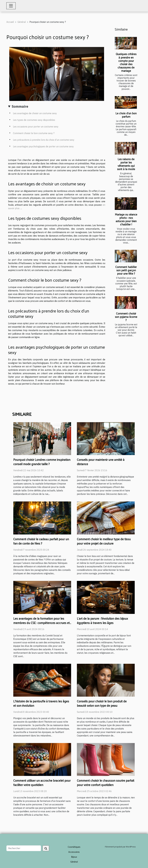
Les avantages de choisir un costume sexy (35, 113)
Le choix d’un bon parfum (126, 115)
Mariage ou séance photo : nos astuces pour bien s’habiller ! (126, 219)
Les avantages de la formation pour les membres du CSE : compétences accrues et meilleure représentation (41, 623)
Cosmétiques (74, 847)
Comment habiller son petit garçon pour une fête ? (126, 270)
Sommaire (20, 106)
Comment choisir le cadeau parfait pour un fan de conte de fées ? (41, 541)
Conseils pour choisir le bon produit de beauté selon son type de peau (102, 703)
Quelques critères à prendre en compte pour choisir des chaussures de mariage (126, 62)
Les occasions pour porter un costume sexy (36, 127)
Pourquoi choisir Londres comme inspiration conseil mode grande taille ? (42, 462)
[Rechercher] (24, 848)
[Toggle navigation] (11, 6)
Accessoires (74, 852)
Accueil (10, 22)
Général (22, 22)
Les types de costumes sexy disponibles (34, 120)
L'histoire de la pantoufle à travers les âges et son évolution (41, 703)
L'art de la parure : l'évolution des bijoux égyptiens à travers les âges (102, 621)
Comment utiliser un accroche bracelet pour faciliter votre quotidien (42, 783)
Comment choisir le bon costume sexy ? (34, 133)
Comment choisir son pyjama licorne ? (126, 317)
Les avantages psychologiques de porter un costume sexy (43, 146)
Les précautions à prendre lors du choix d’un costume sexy (44, 140)
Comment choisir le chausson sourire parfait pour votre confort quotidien (106, 783)
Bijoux (74, 857)
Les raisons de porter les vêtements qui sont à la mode (126, 164)
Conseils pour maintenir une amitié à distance (101, 462)
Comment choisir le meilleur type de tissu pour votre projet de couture (104, 541)
